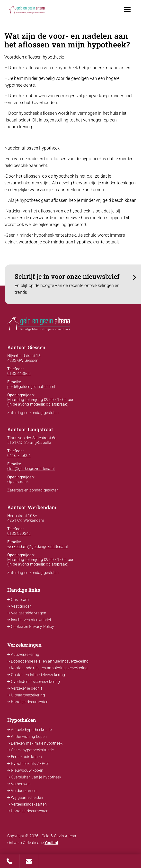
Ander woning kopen (29, 736)
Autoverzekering (25, 654)
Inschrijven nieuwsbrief (31, 620)
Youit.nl (51, 843)
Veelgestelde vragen (29, 613)
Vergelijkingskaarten (29, 804)
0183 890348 (19, 533)
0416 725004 (19, 456)
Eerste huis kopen (26, 757)
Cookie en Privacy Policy (32, 627)
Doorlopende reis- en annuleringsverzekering (50, 661)
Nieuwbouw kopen (27, 770)
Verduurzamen (24, 791)
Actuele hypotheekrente (31, 730)
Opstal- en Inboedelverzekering (38, 675)
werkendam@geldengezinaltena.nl (38, 547)
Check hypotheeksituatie (32, 750)
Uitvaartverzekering (28, 695)
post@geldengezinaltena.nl (31, 387)
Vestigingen (21, 606)
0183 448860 (19, 374)
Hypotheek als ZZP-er (30, 764)
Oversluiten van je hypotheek (36, 777)
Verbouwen (21, 784)
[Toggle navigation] (127, 9)
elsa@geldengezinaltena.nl (31, 469)
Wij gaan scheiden (27, 797)
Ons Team (20, 600)
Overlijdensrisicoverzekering (35, 682)
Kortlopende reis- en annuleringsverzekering (49, 668)
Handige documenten (30, 702)
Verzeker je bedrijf (26, 688)
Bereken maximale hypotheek (37, 743)
